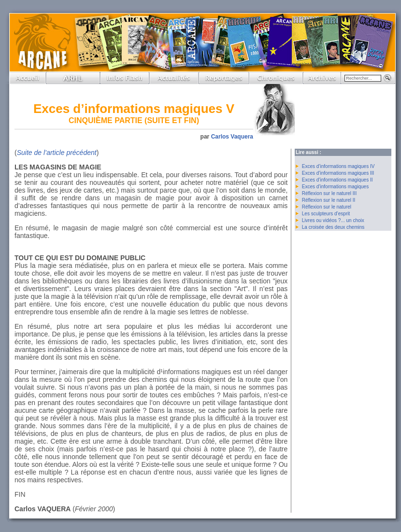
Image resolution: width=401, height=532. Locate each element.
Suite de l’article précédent (57, 153)
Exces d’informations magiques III (338, 173)
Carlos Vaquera (232, 137)
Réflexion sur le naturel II (329, 200)
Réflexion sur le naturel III (329, 193)
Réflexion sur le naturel (327, 207)
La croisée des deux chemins (333, 227)
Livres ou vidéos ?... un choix (333, 220)
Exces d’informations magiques (335, 187)
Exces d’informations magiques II (337, 180)
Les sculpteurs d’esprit (326, 214)
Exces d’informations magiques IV (338, 166)
